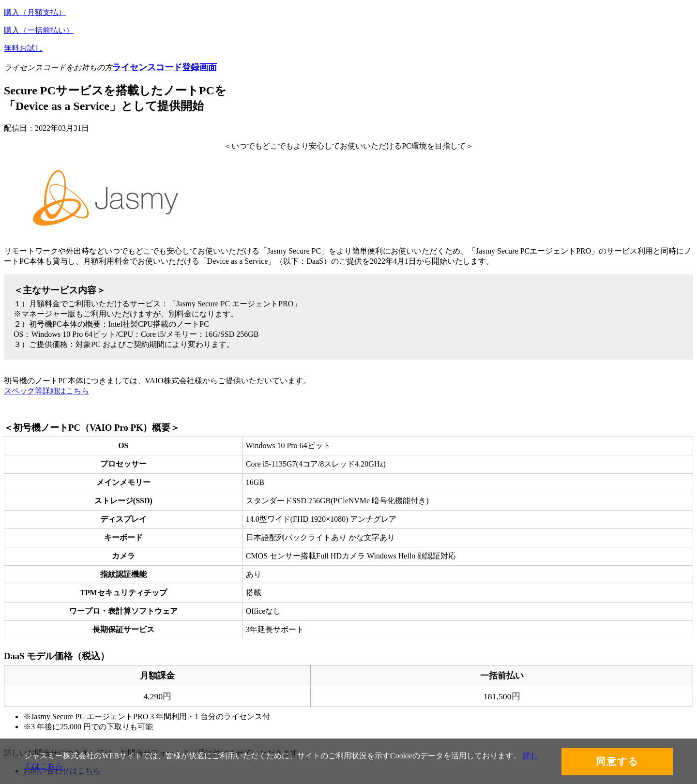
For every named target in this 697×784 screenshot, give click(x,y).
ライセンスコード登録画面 (165, 67)
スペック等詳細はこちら (46, 391)
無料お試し (23, 48)
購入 (35, 12)
